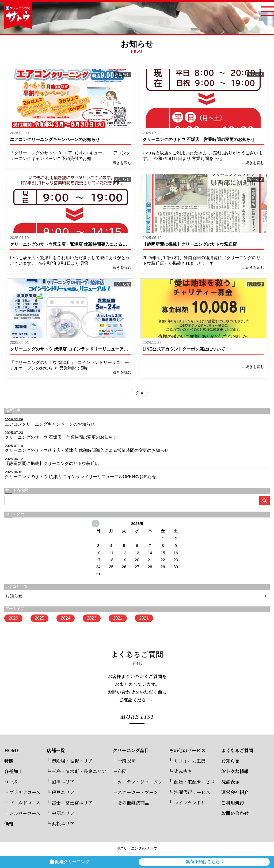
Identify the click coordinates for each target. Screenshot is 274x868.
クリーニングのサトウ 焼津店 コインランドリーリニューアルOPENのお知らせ (86, 349)
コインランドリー (192, 802)
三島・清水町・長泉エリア (79, 771)
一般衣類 (127, 761)
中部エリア (63, 813)
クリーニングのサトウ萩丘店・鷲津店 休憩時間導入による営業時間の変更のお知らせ (92, 244)
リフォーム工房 (190, 761)
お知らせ (123, 74)
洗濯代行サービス (192, 792)
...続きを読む (120, 163)
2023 (92, 618)
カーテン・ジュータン (140, 782)
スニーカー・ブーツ (138, 792)
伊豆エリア (63, 792)
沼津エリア (63, 782)
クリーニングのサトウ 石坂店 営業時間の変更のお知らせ (199, 139)
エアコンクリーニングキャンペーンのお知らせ (55, 139)
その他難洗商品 (133, 802)
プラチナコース (25, 792)
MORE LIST (137, 716)
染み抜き (183, 771)
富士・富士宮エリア (72, 802)
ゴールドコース (25, 802)
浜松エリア (63, 823)
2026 (13, 618)
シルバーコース (25, 813)
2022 (118, 618)
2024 (66, 618)
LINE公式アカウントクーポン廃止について (184, 349)
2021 (144, 618)
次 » (139, 393)
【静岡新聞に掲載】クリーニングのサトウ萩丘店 (190, 244)
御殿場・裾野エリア (72, 761)
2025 (40, 618)
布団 (122, 771)
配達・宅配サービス (194, 782)
